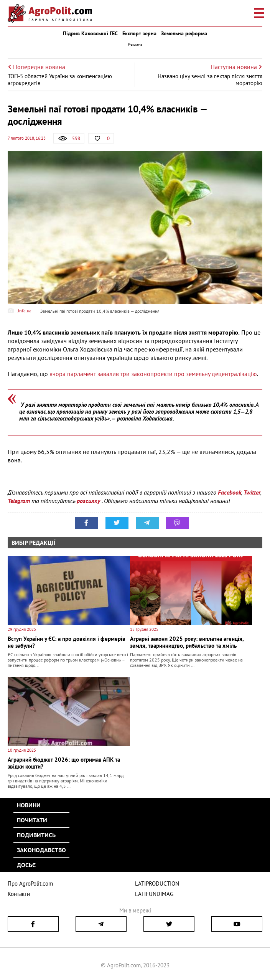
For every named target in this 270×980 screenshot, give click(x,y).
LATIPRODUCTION (157, 883)
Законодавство (41, 850)
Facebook (230, 492)
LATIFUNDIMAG (154, 894)
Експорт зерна (139, 33)
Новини (29, 805)
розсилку (89, 501)
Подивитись (36, 835)
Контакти (19, 894)
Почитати (32, 820)
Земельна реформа (184, 33)
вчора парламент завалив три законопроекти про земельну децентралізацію (153, 374)
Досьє (26, 865)
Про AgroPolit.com (30, 883)
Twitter (252, 492)
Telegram (19, 501)
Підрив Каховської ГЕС (90, 33)
